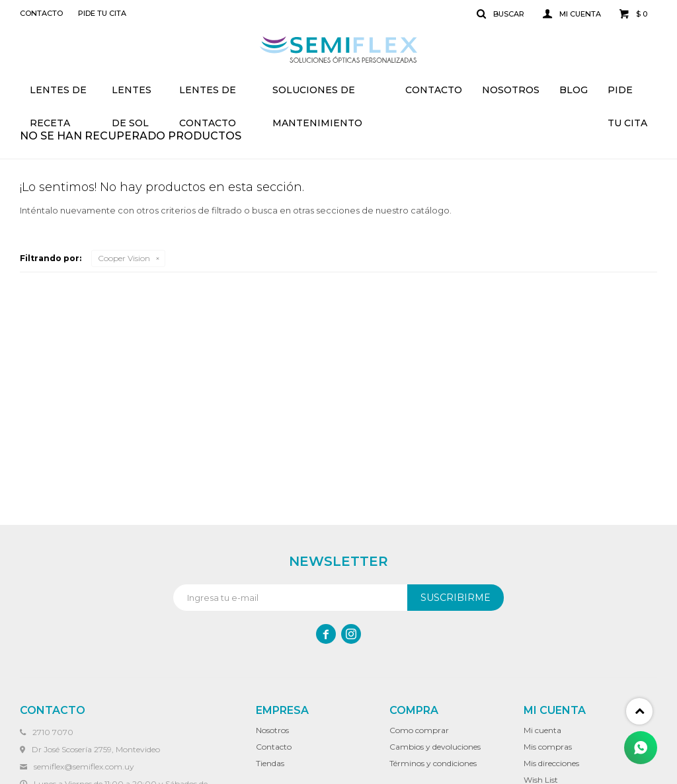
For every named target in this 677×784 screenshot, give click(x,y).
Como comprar (419, 730)
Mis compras (548, 747)
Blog (574, 90)
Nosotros (511, 90)
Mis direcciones (551, 763)
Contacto (434, 90)
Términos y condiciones (433, 763)
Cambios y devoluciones (435, 747)
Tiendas (270, 763)
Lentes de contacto (208, 95)
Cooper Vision (124, 258)
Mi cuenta (542, 730)
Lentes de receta (58, 95)
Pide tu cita (627, 95)
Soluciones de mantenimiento (317, 95)
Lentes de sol (132, 95)
